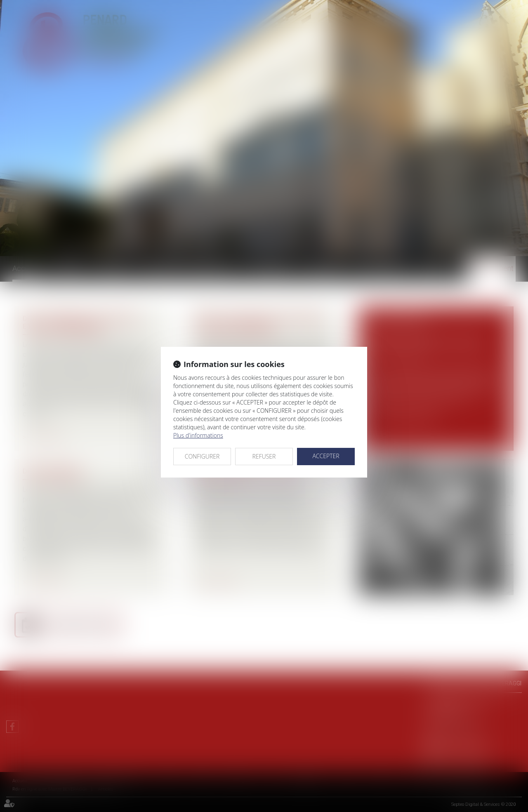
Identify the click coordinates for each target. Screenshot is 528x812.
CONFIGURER (202, 456)
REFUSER (264, 456)
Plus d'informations (198, 435)
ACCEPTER (326, 456)
